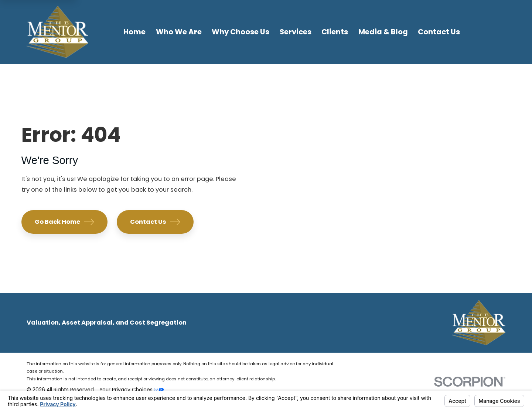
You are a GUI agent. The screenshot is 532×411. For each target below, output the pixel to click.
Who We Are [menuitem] (179, 32)
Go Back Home (64, 222)
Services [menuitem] (296, 32)
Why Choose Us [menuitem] (241, 32)
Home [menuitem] (134, 32)
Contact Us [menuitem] (439, 32)
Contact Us (155, 222)
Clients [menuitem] (335, 32)
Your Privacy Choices (132, 390)
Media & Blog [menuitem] (383, 32)
